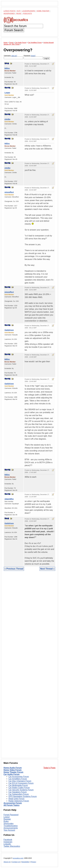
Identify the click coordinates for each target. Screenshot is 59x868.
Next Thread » (47, 569)
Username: (13, 57)
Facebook (8, 840)
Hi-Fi (19, 11)
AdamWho (9, 499)
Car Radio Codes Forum (19, 788)
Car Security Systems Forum (21, 790)
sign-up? (14, 56)
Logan (7, 93)
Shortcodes (9, 824)
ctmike (7, 119)
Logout (7, 817)
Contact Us (16, 862)
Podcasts (27, 13)
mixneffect (9, 192)
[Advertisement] (29, 666)
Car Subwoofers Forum (19, 794)
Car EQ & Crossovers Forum (21, 783)
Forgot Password (11, 815)
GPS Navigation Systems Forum (23, 796)
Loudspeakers (29, 11)
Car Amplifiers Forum (18, 779)
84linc (7, 68)
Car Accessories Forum (19, 777)
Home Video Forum (13, 770)
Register (7, 819)
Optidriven (9, 330)
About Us (7, 862)
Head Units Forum (16, 799)
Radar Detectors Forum (19, 801)
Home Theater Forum (13, 772)
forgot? (33, 56)
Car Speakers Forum (18, 792)
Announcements (11, 828)
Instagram (8, 842)
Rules (6, 821)
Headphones (9, 13)
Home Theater (43, 11)
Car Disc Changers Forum (20, 781)
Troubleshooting (11, 826)
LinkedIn (7, 844)
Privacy (33, 862)
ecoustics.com (18, 858)
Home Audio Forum (13, 768)
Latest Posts (9, 11)
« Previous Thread (14, 569)
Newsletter (25, 862)
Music (19, 13)
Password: (33, 57)
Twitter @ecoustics (12, 846)
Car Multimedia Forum (18, 785)
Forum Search (14, 30)
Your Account (9, 830)
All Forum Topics (11, 805)
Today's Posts (49, 768)
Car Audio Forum (12, 774)
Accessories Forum (13, 803)
